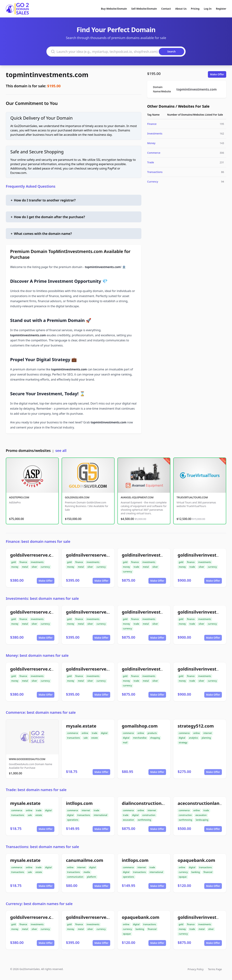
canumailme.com (85, 860)
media (87, 872)
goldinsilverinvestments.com (153, 555)
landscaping (202, 820)
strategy (183, 743)
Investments (155, 133)
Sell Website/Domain (144, 9)
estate (95, 738)
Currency (153, 182)
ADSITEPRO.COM (19, 497)
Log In (208, 9)
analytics (193, 738)
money (15, 567)
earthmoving (144, 820)
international (101, 815)
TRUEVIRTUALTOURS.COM (192, 497)
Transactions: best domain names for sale (42, 847)
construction (149, 815)
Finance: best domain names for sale (38, 541)
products (152, 733)
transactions (73, 738)
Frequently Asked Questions (31, 186)
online (85, 733)
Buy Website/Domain (114, 9)
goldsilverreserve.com (34, 555)
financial (208, 872)
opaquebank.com (196, 860)
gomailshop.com (140, 726)
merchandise (140, 738)
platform (92, 877)
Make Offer (217, 74)
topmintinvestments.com (47, 75)
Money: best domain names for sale (37, 655)
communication (75, 877)
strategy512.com (196, 726)
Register (221, 9)
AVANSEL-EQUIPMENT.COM (137, 497)
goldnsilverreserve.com (91, 555)
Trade (151, 162)
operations (73, 820)
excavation (129, 820)
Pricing (195, 9)
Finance (152, 124)
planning (206, 738)
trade (136, 567)
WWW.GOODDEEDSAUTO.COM (27, 759)
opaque (183, 877)
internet (208, 733)
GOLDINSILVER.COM (77, 497)
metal (25, 567)
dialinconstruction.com (147, 803)
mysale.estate (81, 726)
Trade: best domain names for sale (36, 790)
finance (23, 562)
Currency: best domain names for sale (39, 904)
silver (34, 567)
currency (45, 567)
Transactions (155, 172)
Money (151, 143)
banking (196, 872)
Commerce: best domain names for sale (41, 712)
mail (125, 743)
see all (61, 451)
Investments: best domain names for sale (42, 598)
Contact (166, 9)
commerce (72, 733)
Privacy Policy (196, 969)
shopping (155, 738)
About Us (181, 9)
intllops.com (79, 803)
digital (104, 733)
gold (14, 562)
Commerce (154, 153)
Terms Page (215, 969)
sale (86, 738)
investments (37, 562)
